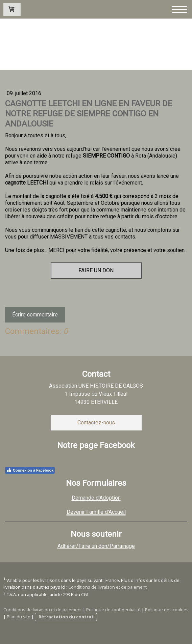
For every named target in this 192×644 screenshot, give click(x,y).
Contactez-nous (96, 423)
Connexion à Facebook (30, 470)
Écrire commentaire (35, 315)
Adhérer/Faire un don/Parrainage (96, 546)
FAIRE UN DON (96, 270)
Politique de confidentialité (113, 610)
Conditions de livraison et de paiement (107, 587)
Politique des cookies (167, 610)
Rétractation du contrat (66, 617)
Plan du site (19, 617)
